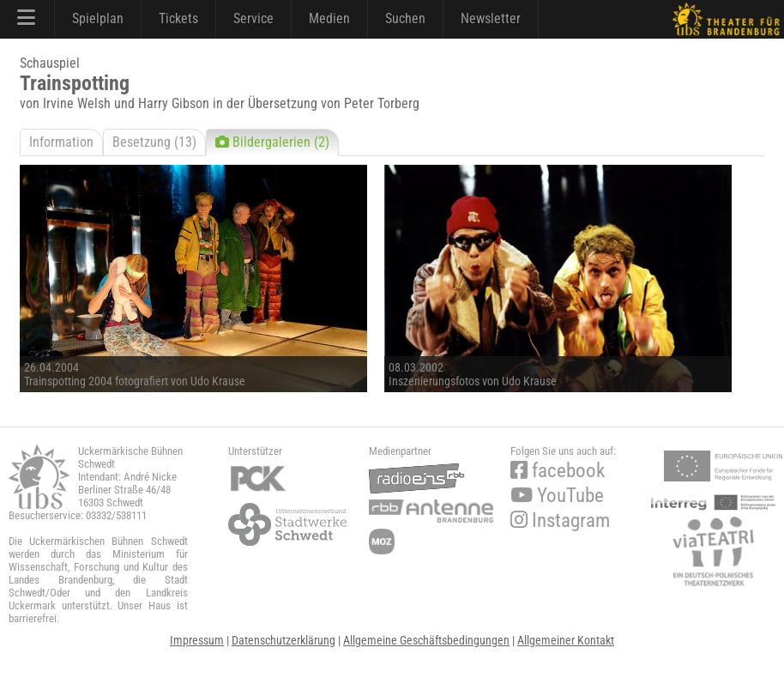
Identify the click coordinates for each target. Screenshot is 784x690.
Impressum (197, 640)
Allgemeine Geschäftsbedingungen (426, 640)
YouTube (557, 496)
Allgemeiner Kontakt (566, 640)
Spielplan (98, 18)
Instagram (560, 521)
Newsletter (491, 18)
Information (61, 142)
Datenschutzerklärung (283, 640)
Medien (329, 18)
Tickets (178, 18)
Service (253, 18)
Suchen (405, 18)
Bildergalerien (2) (272, 142)
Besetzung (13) (154, 142)
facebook (558, 471)
